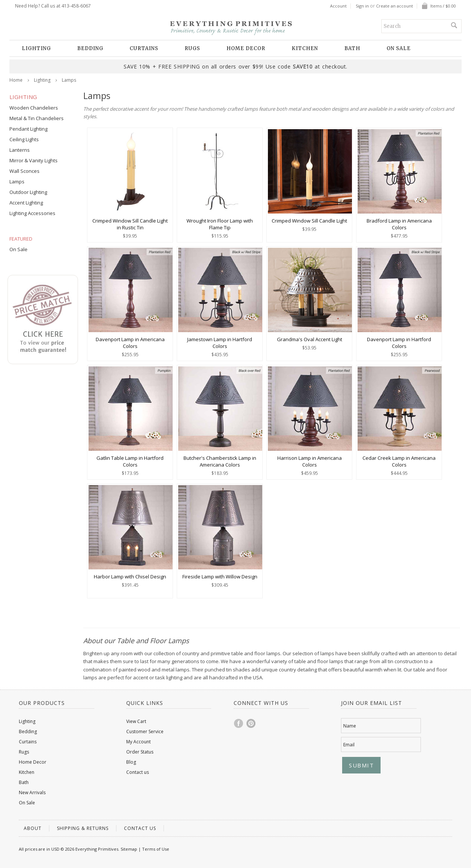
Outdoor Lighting (28, 192)
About (33, 828)
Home (16, 80)
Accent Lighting (26, 203)
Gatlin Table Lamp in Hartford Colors (130, 461)
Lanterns (20, 150)
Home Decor (246, 48)
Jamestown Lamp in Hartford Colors (220, 343)
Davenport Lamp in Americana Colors (130, 343)
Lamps (17, 182)
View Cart (136, 721)
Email (349, 745)
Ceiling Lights (24, 139)
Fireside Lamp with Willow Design (220, 577)
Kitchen (305, 48)
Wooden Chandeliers (34, 108)
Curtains (144, 48)
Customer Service (145, 731)
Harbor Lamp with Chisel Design (130, 577)
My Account (138, 742)
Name (350, 726)
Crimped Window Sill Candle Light (309, 221)
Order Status (140, 752)
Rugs (192, 48)
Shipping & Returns (83, 828)
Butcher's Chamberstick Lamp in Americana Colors (220, 461)
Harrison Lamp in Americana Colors (310, 461)
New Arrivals (32, 792)
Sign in (362, 6)
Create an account (395, 6)
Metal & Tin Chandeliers (37, 118)
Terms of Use (156, 849)
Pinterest (251, 723)
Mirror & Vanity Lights (34, 160)
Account (338, 6)
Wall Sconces (24, 171)
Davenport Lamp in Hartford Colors (399, 343)
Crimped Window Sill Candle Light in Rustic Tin (130, 224)
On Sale (399, 48)
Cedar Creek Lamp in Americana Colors (399, 461)
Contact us (138, 772)
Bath (352, 48)
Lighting (36, 48)
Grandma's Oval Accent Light (310, 339)
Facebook (239, 723)
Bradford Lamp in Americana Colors (399, 224)
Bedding (90, 48)
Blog (131, 762)
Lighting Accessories (32, 213)
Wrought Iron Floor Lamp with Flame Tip (220, 224)
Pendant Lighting (28, 129)
